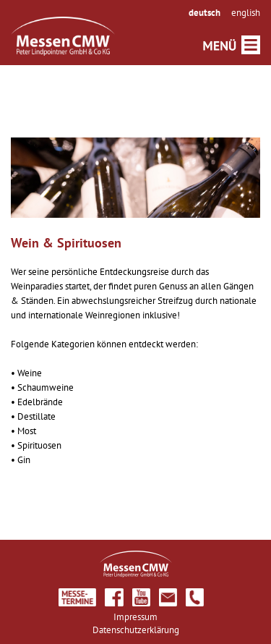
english (246, 13)
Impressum (135, 617)
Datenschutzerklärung (136, 630)
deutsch (205, 13)
